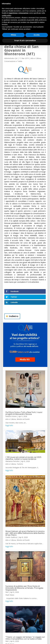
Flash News (10, 595)
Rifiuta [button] (13, 35)
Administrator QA (11, 58)
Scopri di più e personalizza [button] (25, 40)
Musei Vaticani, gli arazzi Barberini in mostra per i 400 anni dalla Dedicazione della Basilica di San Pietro (25, 533)
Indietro (14, 316)
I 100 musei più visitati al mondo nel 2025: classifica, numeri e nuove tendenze (23, 458)
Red (7, 592)
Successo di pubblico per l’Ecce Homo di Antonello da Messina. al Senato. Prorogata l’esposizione (24, 588)
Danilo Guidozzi (11, 537)
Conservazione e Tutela (13, 61)
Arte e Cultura (36, 58)
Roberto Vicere (11, 416)
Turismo (20, 464)
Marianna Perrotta (12, 461)
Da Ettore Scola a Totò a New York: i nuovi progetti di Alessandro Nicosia (24, 413)
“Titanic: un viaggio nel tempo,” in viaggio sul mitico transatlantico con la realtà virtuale (25, 638)
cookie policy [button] (6, 15)
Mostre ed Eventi (23, 419)
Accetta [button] (37, 35)
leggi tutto (9, 425)
